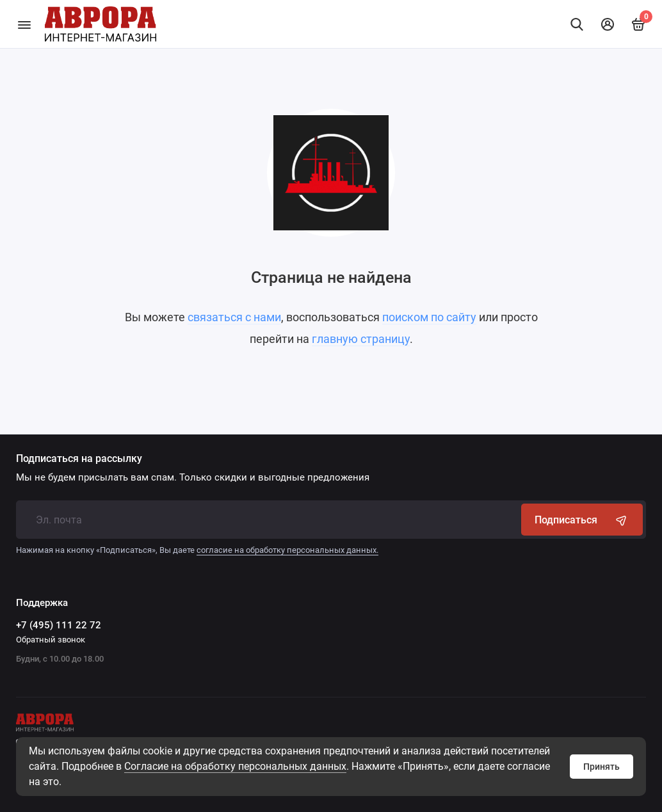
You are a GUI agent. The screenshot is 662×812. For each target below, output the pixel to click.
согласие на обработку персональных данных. (287, 550)
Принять (601, 767)
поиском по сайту (429, 317)
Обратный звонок (51, 640)
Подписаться (582, 520)
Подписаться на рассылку (79, 459)
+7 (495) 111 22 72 (59, 625)
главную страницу (361, 339)
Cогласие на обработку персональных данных (235, 766)
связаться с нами (234, 317)
